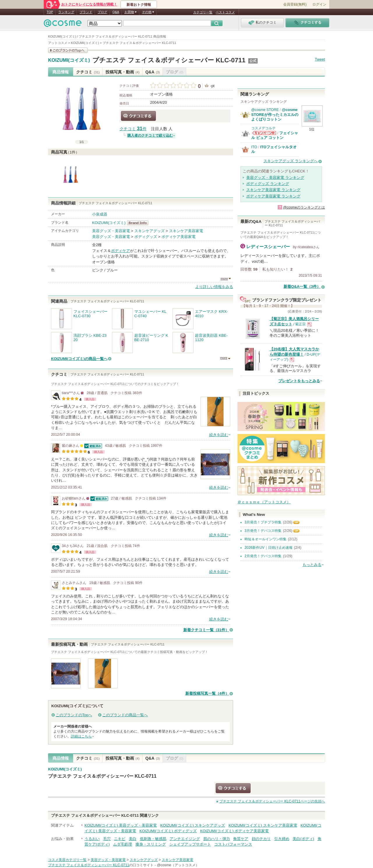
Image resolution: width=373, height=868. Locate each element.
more (224, 278)
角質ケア (241, 839)
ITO (254, 147)
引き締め (282, 839)
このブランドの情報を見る (68, 50)
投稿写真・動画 (123, 72)
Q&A (116, 12)
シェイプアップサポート (190, 844)
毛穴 (107, 839)
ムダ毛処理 (123, 844)
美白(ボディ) (303, 839)
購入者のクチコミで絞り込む (150, 135)
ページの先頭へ (272, 801)
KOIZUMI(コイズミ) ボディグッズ (168, 831)
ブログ (102, 12)
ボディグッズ (146, 237)
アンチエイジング (185, 839)
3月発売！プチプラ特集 (263, 522)
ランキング (66, 12)
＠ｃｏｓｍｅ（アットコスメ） (264, 502)
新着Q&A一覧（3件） (302, 286)
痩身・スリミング (151, 844)
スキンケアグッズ (149, 231)
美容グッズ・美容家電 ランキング (275, 178)
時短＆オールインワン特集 (265, 539)
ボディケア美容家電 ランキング (273, 196)
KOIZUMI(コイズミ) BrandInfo (139, 223)
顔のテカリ (261, 839)
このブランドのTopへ (74, 715)
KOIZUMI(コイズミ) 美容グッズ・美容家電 (121, 825)
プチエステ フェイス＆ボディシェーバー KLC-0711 (169, 60)
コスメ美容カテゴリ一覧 (67, 860)
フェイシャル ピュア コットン (275, 135)
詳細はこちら (81, 736)
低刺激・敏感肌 (153, 839)
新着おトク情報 (139, 5)
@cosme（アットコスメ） (178, 865)
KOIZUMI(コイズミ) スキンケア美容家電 (263, 825)
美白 (133, 839)
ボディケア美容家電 (178, 237)
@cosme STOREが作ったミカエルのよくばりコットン (275, 114)
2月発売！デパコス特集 (263, 556)
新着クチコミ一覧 (206, 630)
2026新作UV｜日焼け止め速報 (269, 548)
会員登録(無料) (295, 4)
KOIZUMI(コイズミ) (69, 60)
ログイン (319, 4)
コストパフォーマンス (233, 844)
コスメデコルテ (263, 128)
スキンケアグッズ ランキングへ (291, 161)
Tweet (320, 59)
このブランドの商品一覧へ (125, 715)
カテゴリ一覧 (203, 12)
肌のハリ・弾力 (217, 839)
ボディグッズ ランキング (268, 184)
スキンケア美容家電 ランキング (273, 190)
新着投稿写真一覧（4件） (207, 693)
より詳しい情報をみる (214, 287)
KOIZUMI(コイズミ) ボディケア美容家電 (234, 831)
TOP (50, 12)
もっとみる (312, 565)
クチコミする (138, 116)
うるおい (92, 839)
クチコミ (88, 72)
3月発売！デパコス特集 (263, 531)
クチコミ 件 (133, 129)
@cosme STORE (265, 110)
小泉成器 (100, 214)
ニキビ (120, 839)
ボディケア (120, 251)
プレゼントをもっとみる (299, 381)
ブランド (86, 12)
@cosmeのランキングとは (304, 207)
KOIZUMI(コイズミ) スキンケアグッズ (193, 825)
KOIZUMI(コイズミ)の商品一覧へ (79, 359)
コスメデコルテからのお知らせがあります (264, 133)
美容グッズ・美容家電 (111, 231)
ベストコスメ (225, 12)
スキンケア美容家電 (186, 231)
